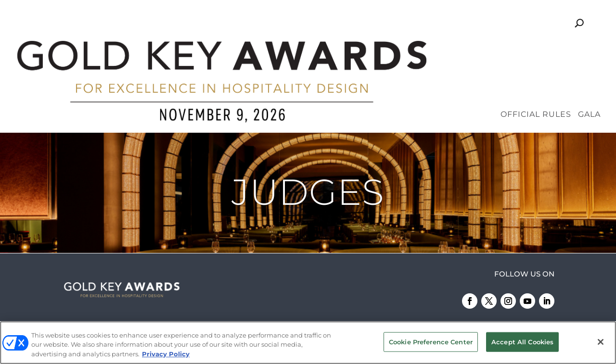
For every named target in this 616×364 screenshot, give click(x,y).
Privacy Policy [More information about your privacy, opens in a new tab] (166, 355)
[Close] (601, 342)
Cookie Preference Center (431, 342)
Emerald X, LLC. (454, 290)
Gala (589, 48)
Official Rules (536, 48)
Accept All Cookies (522, 342)
